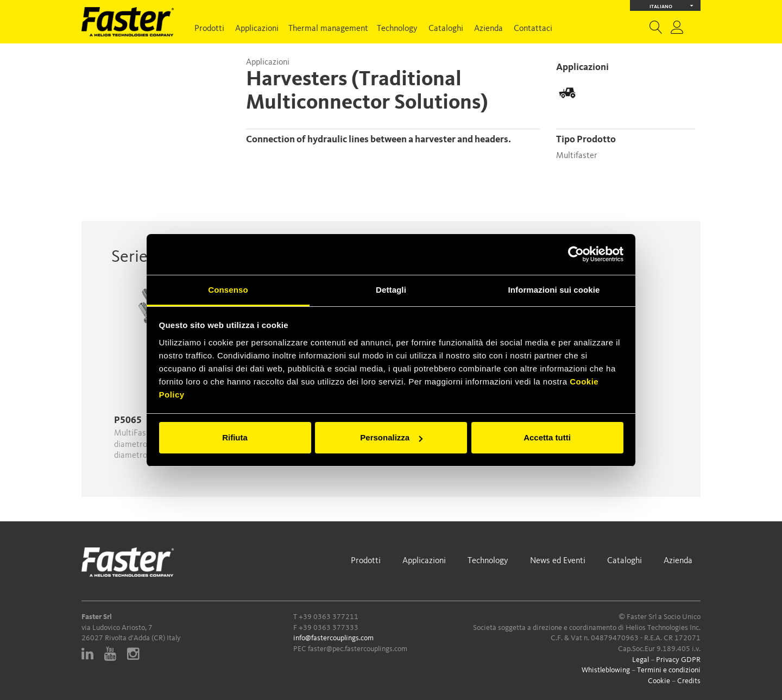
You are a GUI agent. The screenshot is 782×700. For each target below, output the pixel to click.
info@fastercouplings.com (333, 638)
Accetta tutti (547, 437)
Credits (689, 681)
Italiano (671, 6)
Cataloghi (446, 29)
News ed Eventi (558, 561)
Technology (397, 29)
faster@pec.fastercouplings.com (358, 649)
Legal (641, 660)
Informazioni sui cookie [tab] (554, 290)
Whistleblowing (606, 670)
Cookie (659, 681)
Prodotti (209, 29)
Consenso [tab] (228, 290)
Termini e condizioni (669, 670)
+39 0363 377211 (329, 617)
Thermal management (328, 29)
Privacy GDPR (678, 660)
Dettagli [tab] (391, 290)
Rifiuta (235, 437)
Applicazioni (257, 29)
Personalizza (391, 437)
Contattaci (533, 29)
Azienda (488, 29)
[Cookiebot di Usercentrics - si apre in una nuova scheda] (576, 254)
